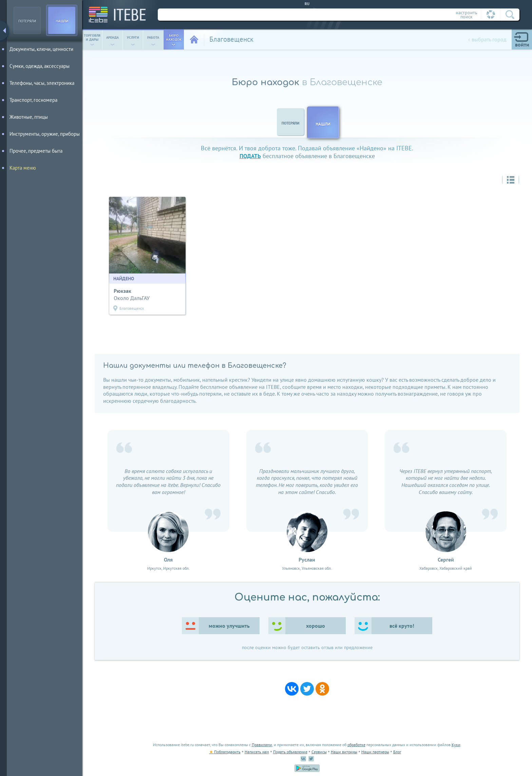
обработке (356, 745)
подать (250, 156)
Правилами (262, 745)
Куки (456, 745)
